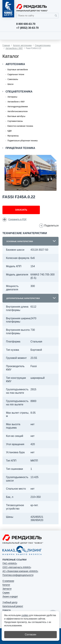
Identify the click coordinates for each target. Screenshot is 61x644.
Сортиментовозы (15, 121)
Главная (6, 45)
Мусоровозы (13, 136)
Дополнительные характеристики (23, 298)
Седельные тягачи (16, 74)
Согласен (31, 635)
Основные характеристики (20, 241)
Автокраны (12, 97)
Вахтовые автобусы (16, 116)
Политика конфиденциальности (18, 575)
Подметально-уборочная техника (23, 141)
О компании (8, 581)
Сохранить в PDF (17, 219)
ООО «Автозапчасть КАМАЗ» (17, 567)
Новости (7, 610)
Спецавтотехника (43, 45)
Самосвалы (13, 79)
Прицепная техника (20, 148)
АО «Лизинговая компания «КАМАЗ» (20, 571)
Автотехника (15, 64)
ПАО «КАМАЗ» (10, 563)
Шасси (10, 84)
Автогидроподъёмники (18, 107)
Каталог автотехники (22, 45)
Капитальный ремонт (13, 606)
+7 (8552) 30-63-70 (27, 28)
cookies (25, 615)
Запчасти (7, 589)
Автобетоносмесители (17, 111)
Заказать (21, 210)
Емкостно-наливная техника (20, 126)
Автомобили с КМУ (14, 48)
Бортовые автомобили (18, 70)
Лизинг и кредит (10, 596)
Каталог (6, 585)
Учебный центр (10, 602)
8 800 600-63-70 (26, 24)
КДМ (10, 131)
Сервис (6, 593)
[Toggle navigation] (55, 36)
